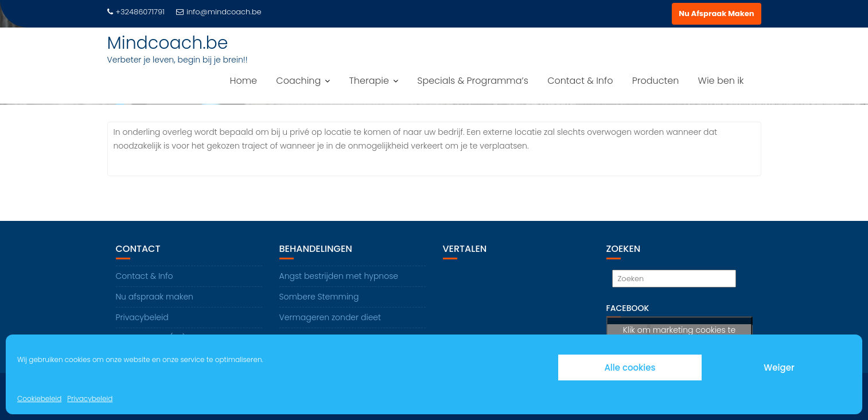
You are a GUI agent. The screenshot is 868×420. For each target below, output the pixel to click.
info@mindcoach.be (219, 12)
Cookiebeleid (39, 398)
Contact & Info (580, 81)
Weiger (779, 367)
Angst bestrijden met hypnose (339, 276)
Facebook (628, 308)
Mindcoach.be (168, 43)
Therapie (369, 81)
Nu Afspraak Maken (716, 13)
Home (244, 81)
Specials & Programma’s (473, 81)
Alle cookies (630, 367)
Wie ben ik (721, 81)
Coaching (298, 81)
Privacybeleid (90, 398)
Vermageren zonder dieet (330, 317)
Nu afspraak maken (155, 297)
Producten (656, 81)
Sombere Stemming (319, 297)
